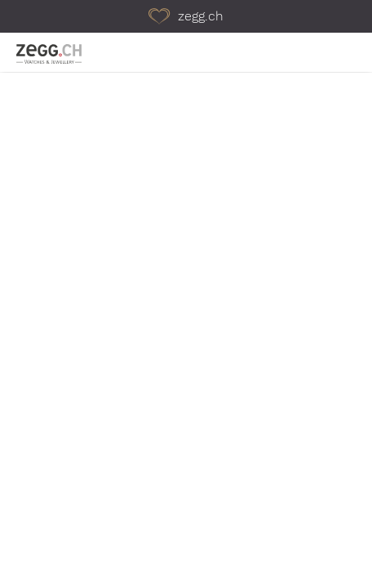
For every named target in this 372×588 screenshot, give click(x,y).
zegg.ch (186, 16)
